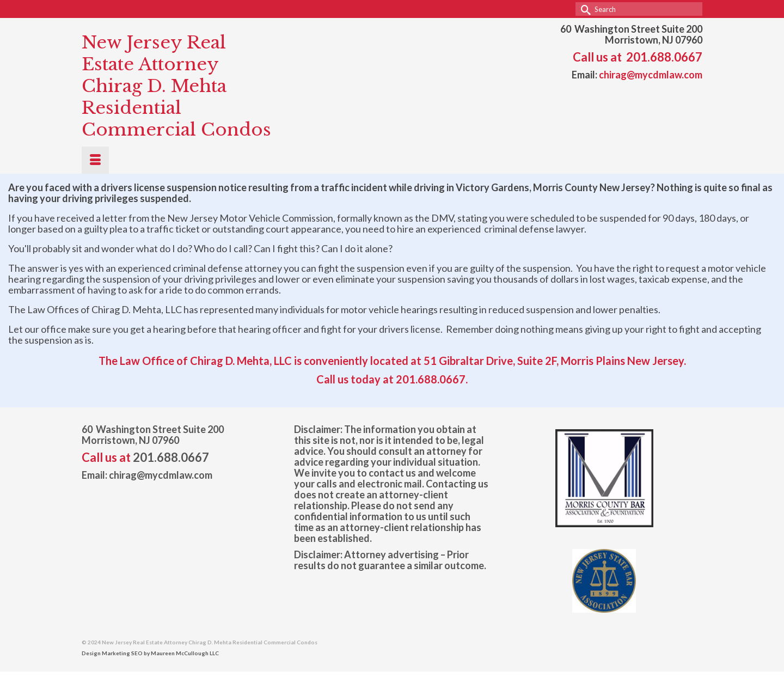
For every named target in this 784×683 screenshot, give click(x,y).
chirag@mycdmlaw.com (651, 75)
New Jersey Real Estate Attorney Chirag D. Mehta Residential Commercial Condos (176, 86)
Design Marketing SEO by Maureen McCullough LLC (150, 653)
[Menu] (95, 160)
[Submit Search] (584, 9)
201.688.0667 (664, 57)
